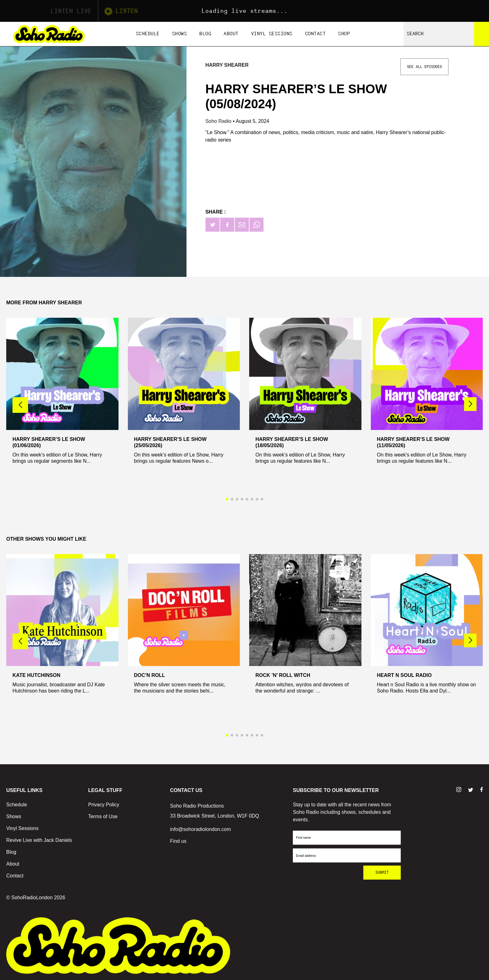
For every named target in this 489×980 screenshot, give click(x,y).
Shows (180, 34)
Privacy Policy (104, 805)
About (231, 34)
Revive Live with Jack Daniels (39, 840)
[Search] (482, 34)
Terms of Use (103, 816)
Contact (315, 34)
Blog (205, 34)
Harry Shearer (227, 65)
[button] (470, 404)
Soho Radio (219, 121)
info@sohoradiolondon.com (200, 829)
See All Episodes (424, 67)
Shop (344, 34)
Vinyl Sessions (272, 34)
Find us (178, 841)
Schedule (148, 34)
